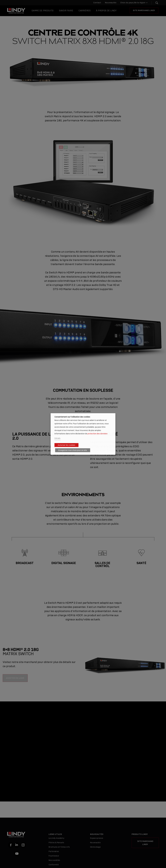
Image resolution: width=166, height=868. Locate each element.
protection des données (98, 434)
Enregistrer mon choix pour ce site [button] (73, 450)
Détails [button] (57, 438)
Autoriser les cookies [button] (66, 445)
